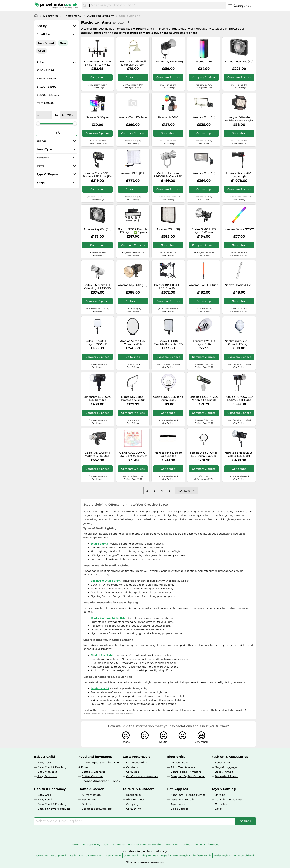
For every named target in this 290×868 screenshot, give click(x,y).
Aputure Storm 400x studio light (239, 175)
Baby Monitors (47, 772)
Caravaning (134, 809)
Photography (72, 16)
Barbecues (89, 799)
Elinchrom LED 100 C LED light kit (97, 398)
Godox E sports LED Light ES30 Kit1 (97, 343)
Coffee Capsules (92, 776)
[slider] (38, 123)
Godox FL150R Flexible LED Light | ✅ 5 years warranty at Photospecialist (133, 231)
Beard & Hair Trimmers (186, 772)
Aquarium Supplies (183, 799)
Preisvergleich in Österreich (192, 855)
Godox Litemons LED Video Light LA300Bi (97, 287)
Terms (75, 845)
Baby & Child (44, 757)
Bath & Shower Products (54, 809)
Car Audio (133, 767)
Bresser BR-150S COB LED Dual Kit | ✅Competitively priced (168, 287)
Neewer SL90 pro (97, 117)
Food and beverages (95, 757)
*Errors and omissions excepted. (145, 862)
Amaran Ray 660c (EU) (168, 62)
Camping (132, 804)
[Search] (85, 6)
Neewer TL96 (204, 62)
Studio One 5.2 (100, 688)
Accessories (223, 763)
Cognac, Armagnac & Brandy (101, 781)
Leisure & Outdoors (139, 789)
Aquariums (178, 804)
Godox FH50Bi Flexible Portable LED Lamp (168, 343)
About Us (172, 845)
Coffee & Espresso (94, 772)
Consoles (221, 804)
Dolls (218, 809)
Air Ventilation (91, 795)
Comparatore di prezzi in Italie (57, 855)
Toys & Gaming (224, 789)
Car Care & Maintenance (142, 776)
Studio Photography (100, 16)
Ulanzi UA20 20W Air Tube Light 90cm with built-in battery (133, 454)
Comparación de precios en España (147, 855)
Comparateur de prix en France (100, 855)
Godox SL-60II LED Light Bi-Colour (204, 231)
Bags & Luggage (226, 767)
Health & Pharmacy (50, 789)
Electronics (51, 16)
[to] (70, 115)
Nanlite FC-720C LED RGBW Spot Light (239, 398)
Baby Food (45, 799)
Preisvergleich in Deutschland (234, 855)
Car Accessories (136, 763)
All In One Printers (183, 767)
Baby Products (47, 776)
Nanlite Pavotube (102, 655)
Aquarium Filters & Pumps (188, 795)
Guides (186, 845)
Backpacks (133, 795)
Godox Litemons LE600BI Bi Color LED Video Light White (168, 175)
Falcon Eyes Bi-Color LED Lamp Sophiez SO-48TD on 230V (204, 454)
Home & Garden (91, 789)
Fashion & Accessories (230, 757)
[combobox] (157, 6)
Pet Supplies (178, 789)
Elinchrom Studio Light (106, 581)
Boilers (86, 804)
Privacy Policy (91, 845)
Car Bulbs (133, 772)
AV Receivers (179, 763)
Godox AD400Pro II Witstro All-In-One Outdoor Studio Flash (97, 454)
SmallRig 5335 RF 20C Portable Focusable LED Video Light (204, 398)
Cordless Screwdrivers (97, 809)
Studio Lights (99, 544)
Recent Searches (114, 845)
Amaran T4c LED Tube (133, 117)
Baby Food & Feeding (52, 767)
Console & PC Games (229, 799)
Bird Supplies (179, 809)
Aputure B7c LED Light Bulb (204, 343)
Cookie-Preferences (206, 845)
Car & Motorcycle (137, 757)
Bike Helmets (135, 799)
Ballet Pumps (224, 772)
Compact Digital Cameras (188, 776)
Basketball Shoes (226, 776)
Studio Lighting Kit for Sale (108, 618)
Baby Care (44, 763)
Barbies (220, 795)
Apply (56, 132)
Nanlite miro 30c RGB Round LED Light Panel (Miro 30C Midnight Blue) (239, 343)
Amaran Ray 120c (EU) (239, 62)
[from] (45, 115)
